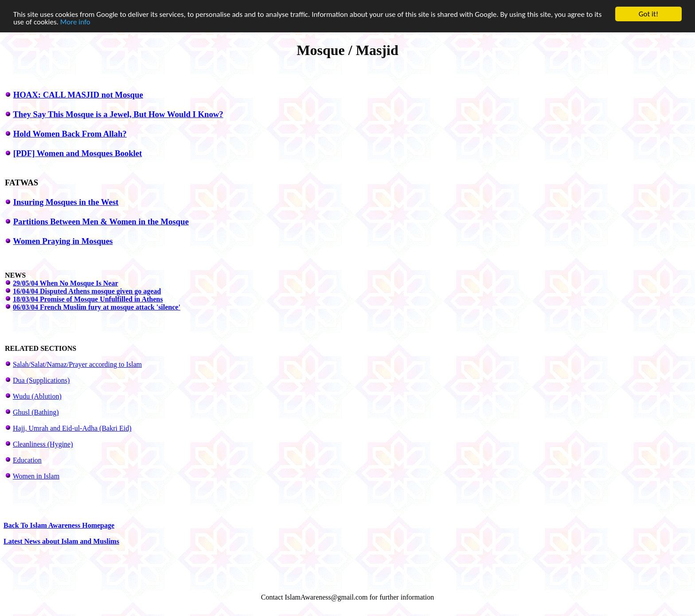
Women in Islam (36, 476)
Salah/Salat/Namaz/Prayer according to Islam (77, 364)
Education (27, 460)
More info (75, 22)
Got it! (648, 14)
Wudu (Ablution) (37, 396)
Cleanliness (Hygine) (43, 444)
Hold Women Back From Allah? (70, 134)
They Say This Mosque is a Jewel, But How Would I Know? (118, 114)
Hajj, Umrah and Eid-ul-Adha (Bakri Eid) (72, 428)
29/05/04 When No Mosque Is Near (66, 283)
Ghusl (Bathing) (36, 412)
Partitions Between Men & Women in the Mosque (101, 222)
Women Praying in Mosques (63, 241)
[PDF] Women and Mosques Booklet (78, 153)
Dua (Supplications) (41, 380)
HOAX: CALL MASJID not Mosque (78, 95)
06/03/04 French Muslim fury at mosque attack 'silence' (97, 307)
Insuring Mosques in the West (66, 202)
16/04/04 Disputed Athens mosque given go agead (87, 291)
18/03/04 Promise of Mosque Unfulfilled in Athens (88, 299)
